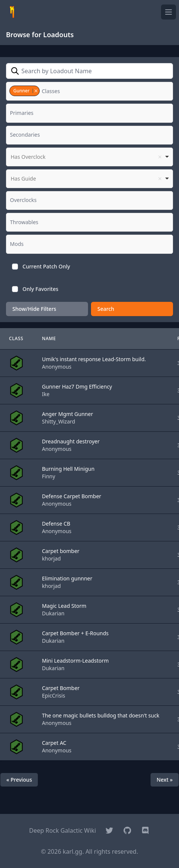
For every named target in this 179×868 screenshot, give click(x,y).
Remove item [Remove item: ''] (160, 157)
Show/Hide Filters (34, 309)
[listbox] (89, 157)
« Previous (19, 780)
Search (106, 309)
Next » (165, 780)
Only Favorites (40, 289)
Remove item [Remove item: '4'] (36, 91)
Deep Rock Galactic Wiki (63, 830)
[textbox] (53, 91)
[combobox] (89, 91)
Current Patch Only (46, 266)
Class (16, 338)
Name (49, 338)
